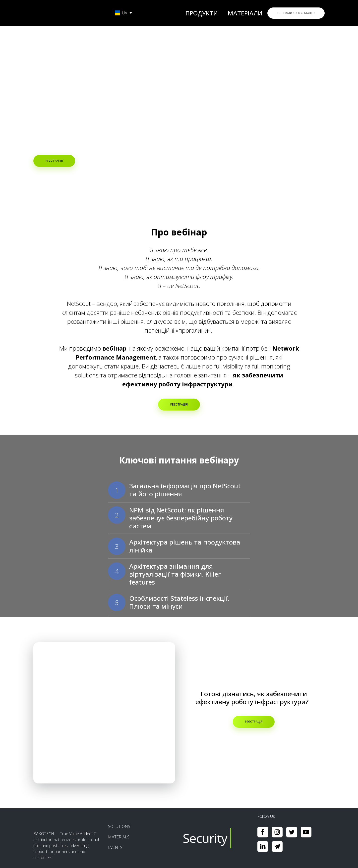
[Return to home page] (67, 818)
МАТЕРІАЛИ (245, 13)
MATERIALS (119, 837)
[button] (296, 13)
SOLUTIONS (119, 826)
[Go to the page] (69, 13)
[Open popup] (104, 713)
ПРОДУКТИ (202, 13)
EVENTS (115, 847)
